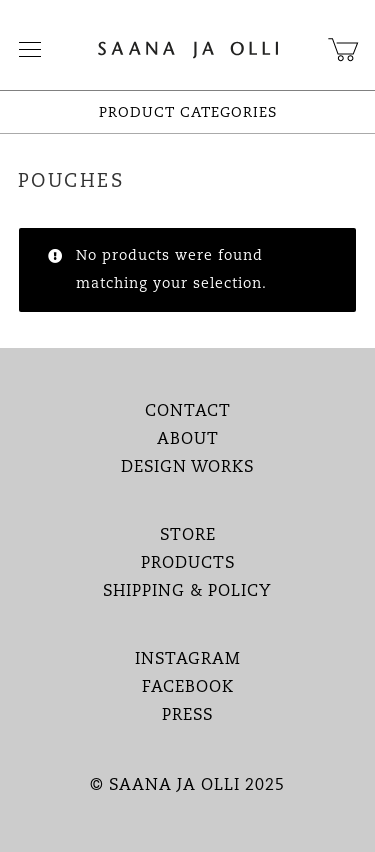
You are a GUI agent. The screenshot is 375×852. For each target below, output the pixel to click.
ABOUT (188, 440)
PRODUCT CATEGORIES (188, 113)
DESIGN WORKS (187, 468)
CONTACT (188, 412)
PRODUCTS (188, 564)
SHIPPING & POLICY (187, 592)
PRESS (187, 716)
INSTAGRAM (188, 660)
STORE (188, 536)
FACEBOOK (188, 688)
